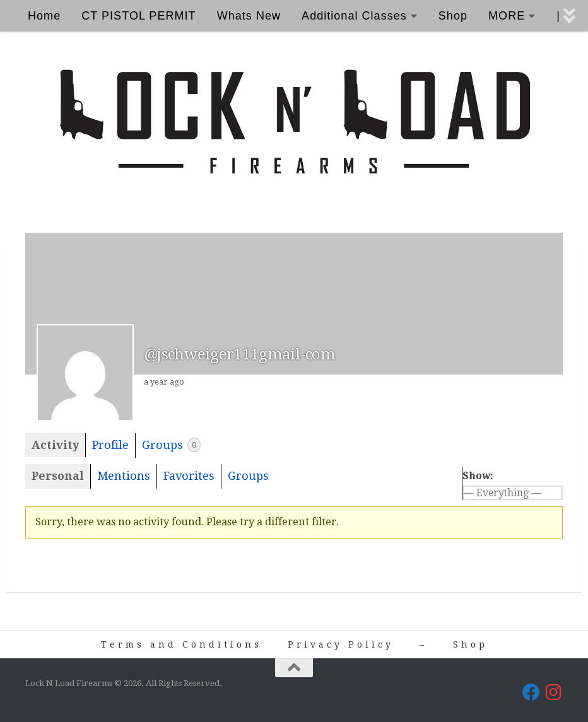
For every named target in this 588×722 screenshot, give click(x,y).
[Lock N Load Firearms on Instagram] (554, 692)
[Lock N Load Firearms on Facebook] (531, 692)
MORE (507, 16)
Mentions (124, 476)
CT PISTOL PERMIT (138, 16)
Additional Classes (354, 16)
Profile (110, 445)
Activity (55, 445)
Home (44, 16)
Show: (478, 476)
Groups (171, 445)
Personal (58, 476)
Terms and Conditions (181, 644)
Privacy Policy (341, 644)
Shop (453, 16)
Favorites (189, 476)
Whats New (249, 16)
